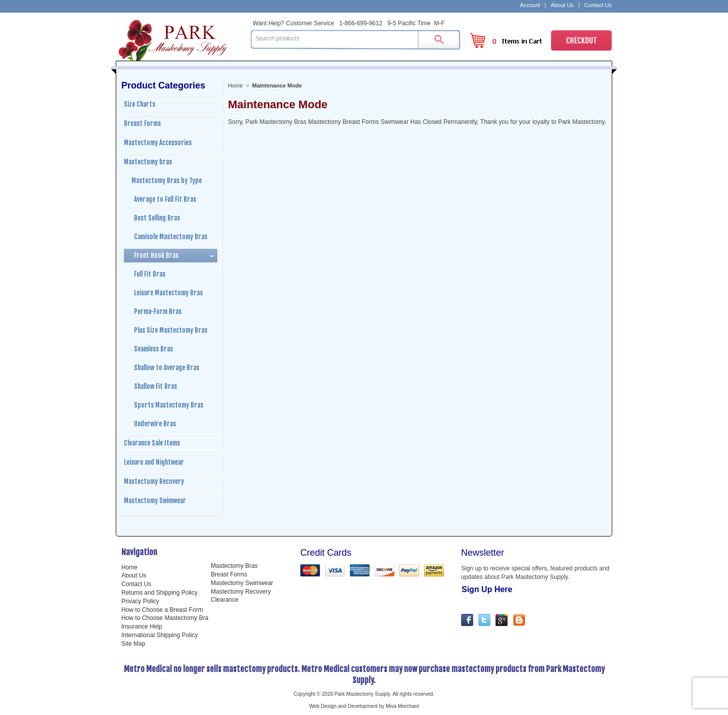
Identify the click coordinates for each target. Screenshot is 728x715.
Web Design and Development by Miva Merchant (364, 706)
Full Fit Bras (150, 274)
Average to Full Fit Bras (165, 199)
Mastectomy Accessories (158, 143)
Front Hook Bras (156, 255)
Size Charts (140, 104)
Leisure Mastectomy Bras (168, 293)
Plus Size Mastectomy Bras (171, 330)
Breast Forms (142, 123)
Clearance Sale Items (152, 443)
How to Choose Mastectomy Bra (165, 618)
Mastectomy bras (148, 162)
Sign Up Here (487, 589)
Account (530, 5)
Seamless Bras (153, 349)
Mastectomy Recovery (154, 481)
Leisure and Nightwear (154, 462)
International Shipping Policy (160, 635)
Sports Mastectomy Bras (169, 405)
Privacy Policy (140, 601)
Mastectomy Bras (234, 566)
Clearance (225, 600)
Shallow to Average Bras (167, 368)
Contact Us (598, 5)
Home (235, 85)
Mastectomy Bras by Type (167, 181)
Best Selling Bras (157, 218)
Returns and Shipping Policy (160, 593)
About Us (562, 5)
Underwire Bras (155, 424)
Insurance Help (142, 627)
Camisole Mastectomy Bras (171, 237)
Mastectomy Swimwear (155, 501)
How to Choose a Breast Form (162, 610)
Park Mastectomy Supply (181, 38)
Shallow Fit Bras (155, 386)
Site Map (133, 644)
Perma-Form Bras (158, 311)
